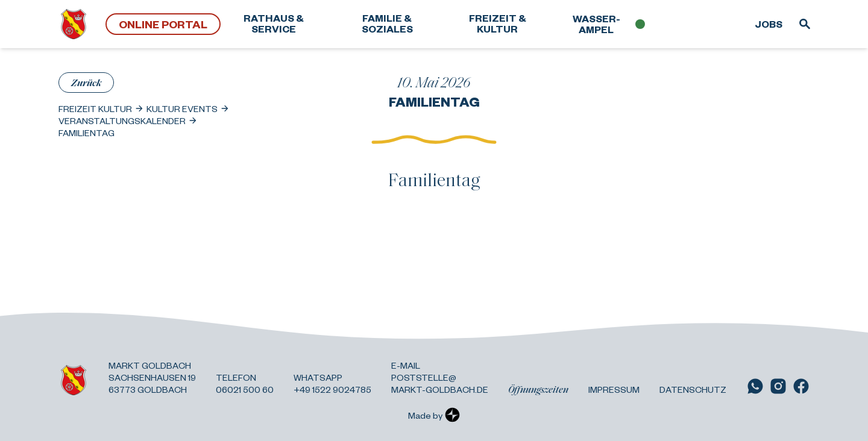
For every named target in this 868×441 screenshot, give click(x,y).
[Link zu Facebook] (801, 386)
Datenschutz (693, 389)
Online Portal (163, 24)
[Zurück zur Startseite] (74, 24)
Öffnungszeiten (538, 389)
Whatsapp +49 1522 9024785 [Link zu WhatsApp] (332, 383)
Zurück (86, 82)
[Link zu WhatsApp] (755, 386)
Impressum (614, 389)
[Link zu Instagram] (778, 386)
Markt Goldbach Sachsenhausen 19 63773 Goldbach (152, 377)
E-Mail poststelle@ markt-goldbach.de (440, 377)
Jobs (769, 24)
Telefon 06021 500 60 (245, 383)
